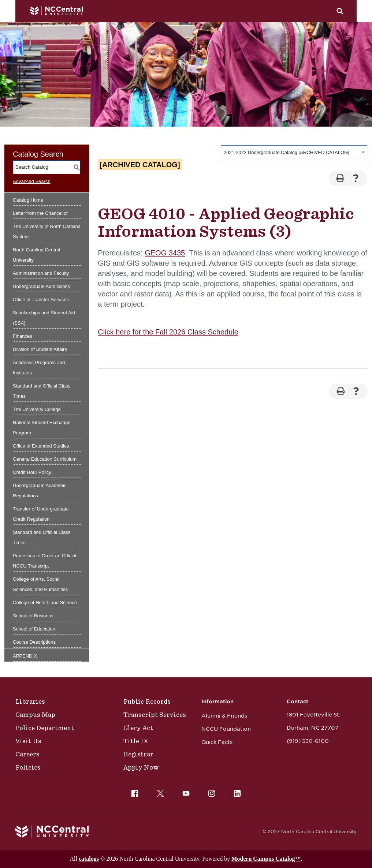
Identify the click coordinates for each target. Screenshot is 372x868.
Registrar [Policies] (138, 754)
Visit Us (28, 741)
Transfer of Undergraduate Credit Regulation (41, 514)
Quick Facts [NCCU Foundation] (217, 742)
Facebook (133, 792)
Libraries (30, 701)
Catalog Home (28, 200)
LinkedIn (235, 792)
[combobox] (294, 152)
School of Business (33, 616)
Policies (28, 767)
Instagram (210, 792)
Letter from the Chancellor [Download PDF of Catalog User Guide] (40, 213)
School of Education (34, 629)
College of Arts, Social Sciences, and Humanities (40, 584)
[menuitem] (135, 793)
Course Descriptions (34, 642)
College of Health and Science (45, 603)
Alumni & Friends (224, 716)
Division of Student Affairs (40, 349)
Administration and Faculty (41, 273)
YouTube (184, 792)
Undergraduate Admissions (41, 286)
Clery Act (138, 728)
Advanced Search (32, 181)
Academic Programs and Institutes (39, 368)
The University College (37, 409)
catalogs (89, 859)
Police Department (45, 728)
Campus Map (35, 715)
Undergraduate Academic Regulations (40, 491)
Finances (23, 336)
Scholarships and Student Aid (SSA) (44, 318)
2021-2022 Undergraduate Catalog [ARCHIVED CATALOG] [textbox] (287, 152)
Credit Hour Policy (32, 472)
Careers (27, 754)
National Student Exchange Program (42, 428)
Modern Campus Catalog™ (266, 859)
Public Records (147, 701)
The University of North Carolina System (47, 231)
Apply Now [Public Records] (141, 767)
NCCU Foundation (226, 729)
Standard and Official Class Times (42, 391)
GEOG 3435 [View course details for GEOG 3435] (165, 253)
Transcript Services (155, 715)
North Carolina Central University (36, 255)
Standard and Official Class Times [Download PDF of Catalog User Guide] (42, 537)
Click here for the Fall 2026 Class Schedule (168, 332)
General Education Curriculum (45, 459)
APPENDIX (25, 656)
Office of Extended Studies (41, 446)
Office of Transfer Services (41, 300)
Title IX (136, 741)
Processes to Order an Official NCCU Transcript (44, 561)
